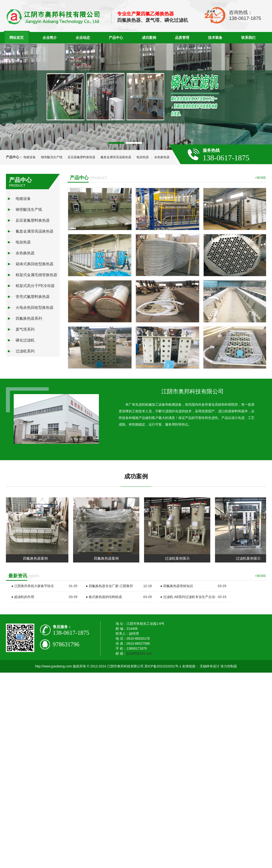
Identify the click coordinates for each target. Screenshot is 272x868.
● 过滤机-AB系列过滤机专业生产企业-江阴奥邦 (188, 602)
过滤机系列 (25, 351)
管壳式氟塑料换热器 (33, 297)
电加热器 (143, 157)
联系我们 (248, 38)
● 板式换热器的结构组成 (104, 597)
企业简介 (50, 38)
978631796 (66, 644)
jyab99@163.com (139, 653)
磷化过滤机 (25, 340)
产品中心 (116, 38)
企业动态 (83, 38)
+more (260, 178)
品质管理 (182, 38)
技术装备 (215, 38)
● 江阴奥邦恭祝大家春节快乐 (33, 586)
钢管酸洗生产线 (52, 157)
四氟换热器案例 (37, 558)
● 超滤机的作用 (23, 597)
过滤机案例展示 (179, 558)
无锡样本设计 (210, 666)
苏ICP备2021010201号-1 (163, 666)
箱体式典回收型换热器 (35, 264)
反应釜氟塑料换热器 (81, 157)
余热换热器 (162, 157)
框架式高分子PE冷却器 (35, 286)
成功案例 (149, 38)
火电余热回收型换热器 (35, 308)
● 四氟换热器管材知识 (177, 586)
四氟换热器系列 (29, 318)
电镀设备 (30, 157)
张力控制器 (229, 666)
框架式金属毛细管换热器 (36, 275)
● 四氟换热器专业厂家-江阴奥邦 (109, 586)
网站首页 (17, 38)
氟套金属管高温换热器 (116, 157)
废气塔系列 (25, 329)
